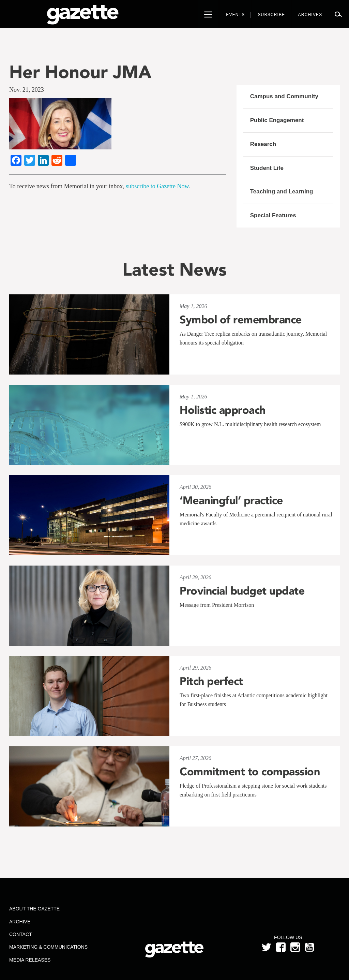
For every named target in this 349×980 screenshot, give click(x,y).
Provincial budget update (242, 591)
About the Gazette (34, 909)
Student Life (267, 168)
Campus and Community (284, 96)
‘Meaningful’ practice (231, 500)
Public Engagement (277, 120)
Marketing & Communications (48, 947)
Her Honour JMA (80, 72)
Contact (21, 934)
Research (263, 144)
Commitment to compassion (250, 772)
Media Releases (30, 960)
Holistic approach (223, 410)
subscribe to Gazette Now (157, 186)
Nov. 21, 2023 (27, 90)
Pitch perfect (211, 681)
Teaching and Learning (282, 192)
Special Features (273, 215)
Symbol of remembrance (241, 320)
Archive (20, 922)
